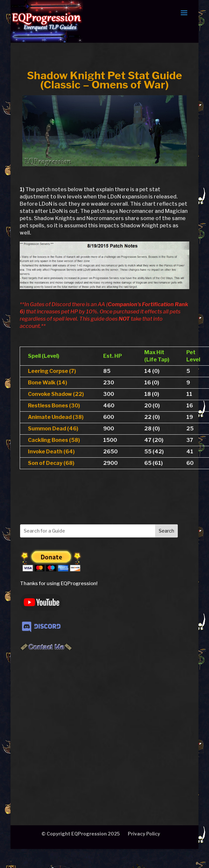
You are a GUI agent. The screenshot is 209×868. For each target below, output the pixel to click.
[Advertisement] (62, 727)
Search (166, 531)
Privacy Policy (144, 834)
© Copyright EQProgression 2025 (81, 834)
